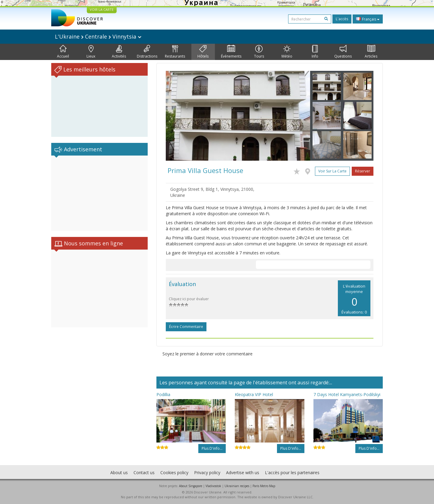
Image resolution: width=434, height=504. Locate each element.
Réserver (363, 171)
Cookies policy (174, 473)
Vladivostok (213, 486)
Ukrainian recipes (237, 486)
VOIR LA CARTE (102, 9)
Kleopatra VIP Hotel (254, 394)
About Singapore (191, 486)
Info (315, 52)
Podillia (163, 394)
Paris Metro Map (264, 486)
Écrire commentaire (186, 327)
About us (119, 473)
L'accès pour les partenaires (292, 473)
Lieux (91, 52)
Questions (343, 52)
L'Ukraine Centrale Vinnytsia (98, 36)
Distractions (147, 52)
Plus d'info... (212, 448)
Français (368, 19)
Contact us (144, 473)
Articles (371, 52)
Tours (259, 52)
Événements (231, 52)
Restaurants (175, 52)
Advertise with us (243, 473)
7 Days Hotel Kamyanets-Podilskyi (347, 394)
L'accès (342, 19)
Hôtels (203, 52)
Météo (287, 52)
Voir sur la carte (332, 171)
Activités (119, 52)
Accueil (63, 52)
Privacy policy (207, 473)
